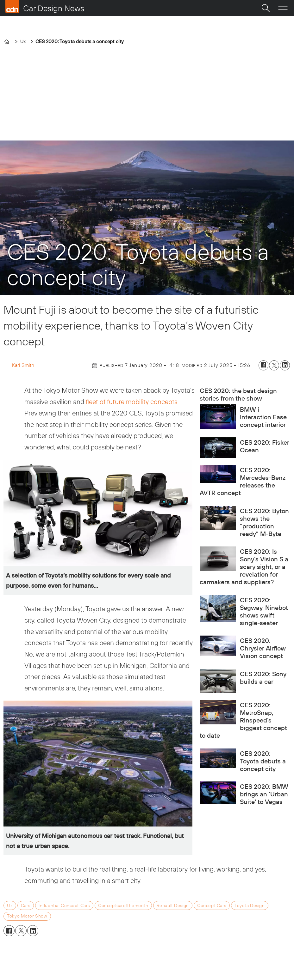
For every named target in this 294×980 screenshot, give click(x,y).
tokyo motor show (27, 916)
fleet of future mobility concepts (131, 402)
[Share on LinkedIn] (285, 365)
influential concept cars (64, 905)
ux (10, 905)
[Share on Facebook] (264, 365)
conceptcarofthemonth (123, 905)
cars (26, 905)
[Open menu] (283, 8)
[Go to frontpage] (45, 7)
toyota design (250, 905)
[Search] (266, 8)
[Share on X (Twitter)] (274, 365)
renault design (173, 905)
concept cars (212, 905)
